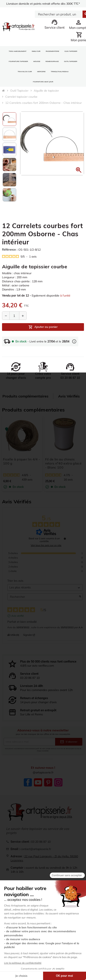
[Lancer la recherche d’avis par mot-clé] (80, 597)
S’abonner (69, 742)
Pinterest (48, 782)
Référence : (10, 250)
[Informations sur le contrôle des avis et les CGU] (65, 539)
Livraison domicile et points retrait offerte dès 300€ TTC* (43, 4)
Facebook (28, 782)
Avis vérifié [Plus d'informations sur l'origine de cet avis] (18, 616)
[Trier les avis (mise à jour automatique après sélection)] (45, 587)
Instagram (58, 782)
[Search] (59, 14)
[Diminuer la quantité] (6, 316)
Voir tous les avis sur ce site (46, 545)
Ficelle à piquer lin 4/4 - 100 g (22, 461)
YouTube (38, 782)
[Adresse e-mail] (29, 742)
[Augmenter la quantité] (23, 316)
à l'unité (65, 296)
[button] (79, 170)
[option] (9, 119)
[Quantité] (14, 316)
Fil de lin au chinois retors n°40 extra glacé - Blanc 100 (63, 463)
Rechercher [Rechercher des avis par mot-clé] (43, 597)
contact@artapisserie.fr (36, 849)
